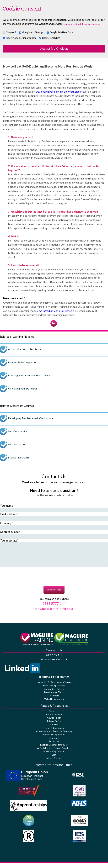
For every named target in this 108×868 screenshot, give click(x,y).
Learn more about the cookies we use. (82, 24)
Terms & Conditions (54, 733)
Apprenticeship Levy (54, 694)
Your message (9, 540)
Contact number (10, 532)
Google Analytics (51, 38)
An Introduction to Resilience (55, 311)
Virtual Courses (54, 763)
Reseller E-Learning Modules (54, 750)
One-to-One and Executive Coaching (54, 736)
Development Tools (54, 697)
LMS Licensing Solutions (54, 756)
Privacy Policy (54, 726)
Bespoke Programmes (54, 739)
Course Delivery (54, 719)
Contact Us (54, 716)
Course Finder (54, 723)
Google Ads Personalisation (21, 38)
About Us (54, 743)
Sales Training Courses (54, 690)
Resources (54, 746)
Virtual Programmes (54, 704)
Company (6, 523)
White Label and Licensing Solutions (54, 753)
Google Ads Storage (33, 32)
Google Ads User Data (61, 32)
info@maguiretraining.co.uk (54, 664)
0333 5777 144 (54, 660)
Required (11, 32)
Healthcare (54, 700)
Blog (54, 760)
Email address (9, 514)
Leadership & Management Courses (54, 687)
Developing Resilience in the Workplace (58, 92)
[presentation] (54, 582)
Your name (7, 506)
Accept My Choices (54, 49)
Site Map (54, 729)
